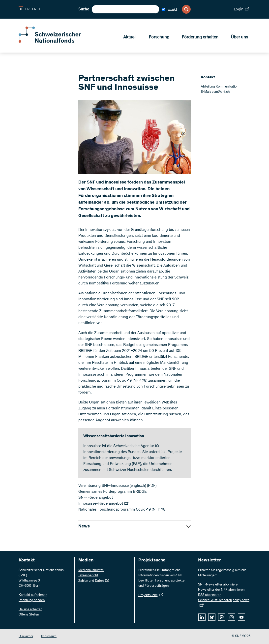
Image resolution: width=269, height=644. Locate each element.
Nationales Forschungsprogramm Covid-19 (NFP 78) (122, 510)
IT (40, 9)
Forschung (159, 37)
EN (34, 9)
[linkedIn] (202, 617)
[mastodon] (222, 617)
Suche (84, 9)
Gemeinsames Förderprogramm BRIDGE (113, 492)
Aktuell (130, 37)
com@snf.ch (221, 92)
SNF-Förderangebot (96, 498)
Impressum (49, 636)
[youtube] (241, 617)
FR (27, 9)
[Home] (55, 42)
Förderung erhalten (200, 37)
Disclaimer (26, 636)
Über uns (239, 37)
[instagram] (232, 617)
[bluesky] (212, 617)
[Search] (186, 9)
